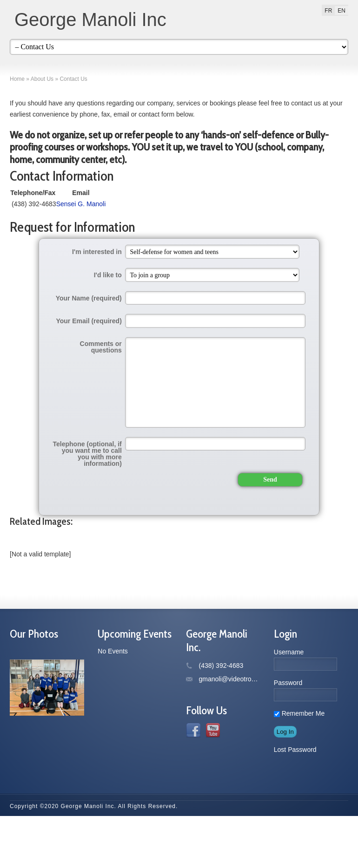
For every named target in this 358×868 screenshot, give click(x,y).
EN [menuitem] (341, 11)
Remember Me (299, 765)
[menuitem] (328, 10)
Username (289, 704)
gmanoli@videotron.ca (232, 731)
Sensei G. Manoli (205, 227)
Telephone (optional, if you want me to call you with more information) (87, 487)
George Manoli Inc (90, 20)
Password (288, 735)
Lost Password (295, 802)
